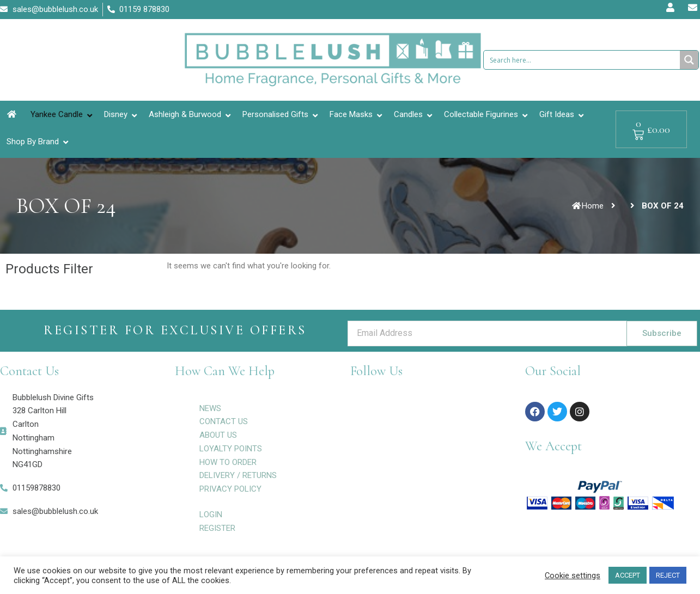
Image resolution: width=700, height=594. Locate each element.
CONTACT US (224, 421)
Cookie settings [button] (573, 575)
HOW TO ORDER (228, 462)
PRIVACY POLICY (230, 489)
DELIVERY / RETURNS (238, 475)
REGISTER (217, 528)
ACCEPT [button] (628, 575)
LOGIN (211, 515)
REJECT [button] (668, 575)
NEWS (210, 408)
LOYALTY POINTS (231, 449)
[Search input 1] (582, 60)
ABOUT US (218, 435)
